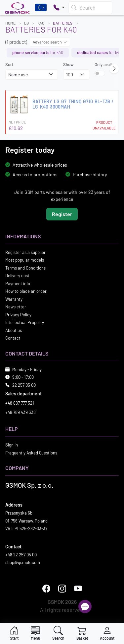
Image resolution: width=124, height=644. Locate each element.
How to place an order (26, 291)
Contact (13, 338)
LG (26, 23)
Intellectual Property (25, 322)
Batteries (63, 23)
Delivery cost (17, 276)
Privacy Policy (18, 314)
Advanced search (50, 42)
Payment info (18, 283)
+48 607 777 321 (20, 403)
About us (14, 330)
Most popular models (25, 260)
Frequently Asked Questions (31, 452)
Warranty (14, 299)
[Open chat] (85, 606)
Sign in (12, 445)
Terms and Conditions (25, 268)
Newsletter (16, 307)
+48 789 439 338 (21, 412)
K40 (41, 23)
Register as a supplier (25, 252)
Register (62, 214)
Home (10, 23)
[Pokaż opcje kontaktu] (59, 8)
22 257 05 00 (24, 385)
